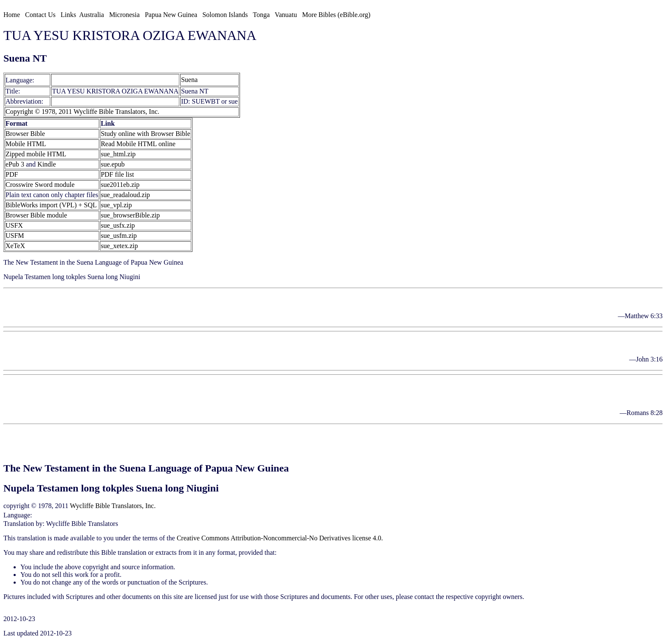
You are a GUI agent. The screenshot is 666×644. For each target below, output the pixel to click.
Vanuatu (286, 15)
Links (68, 15)
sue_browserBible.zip (130, 215)
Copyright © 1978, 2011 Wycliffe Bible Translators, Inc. (82, 112)
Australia (92, 15)
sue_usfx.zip (118, 225)
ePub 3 (15, 164)
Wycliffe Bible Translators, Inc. (113, 506)
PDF (12, 174)
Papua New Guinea (171, 15)
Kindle (47, 164)
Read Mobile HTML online (138, 144)
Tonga (261, 15)
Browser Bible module (36, 215)
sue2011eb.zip (120, 185)
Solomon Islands (225, 15)
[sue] (43, 80)
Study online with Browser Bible (145, 134)
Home (12, 15)
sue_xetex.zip (119, 246)
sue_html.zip (118, 154)
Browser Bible (25, 134)
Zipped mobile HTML (36, 154)
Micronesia (124, 15)
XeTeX (15, 246)
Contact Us (40, 15)
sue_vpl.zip (116, 205)
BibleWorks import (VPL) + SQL (51, 205)
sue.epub (113, 164)
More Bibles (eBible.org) (336, 15)
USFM (15, 236)
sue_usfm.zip (119, 236)
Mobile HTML (26, 144)
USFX (14, 225)
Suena (60, 80)
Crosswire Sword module (40, 185)
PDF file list (117, 174)
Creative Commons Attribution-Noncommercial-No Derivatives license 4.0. (280, 538)
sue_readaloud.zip (125, 195)
